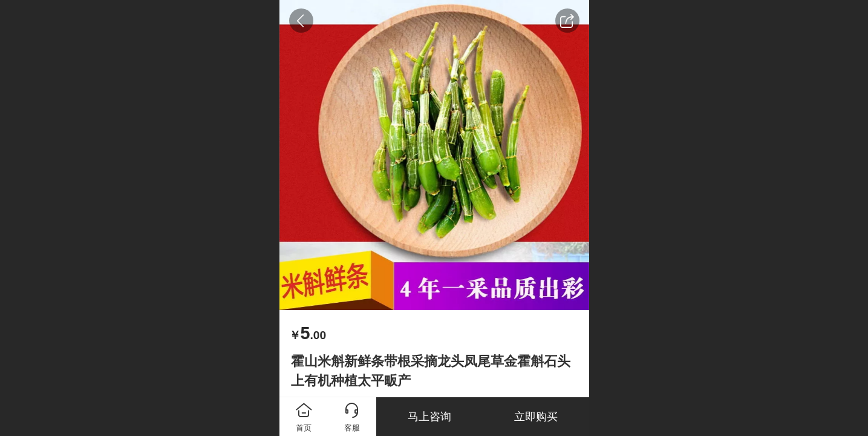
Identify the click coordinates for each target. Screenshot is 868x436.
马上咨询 (429, 417)
